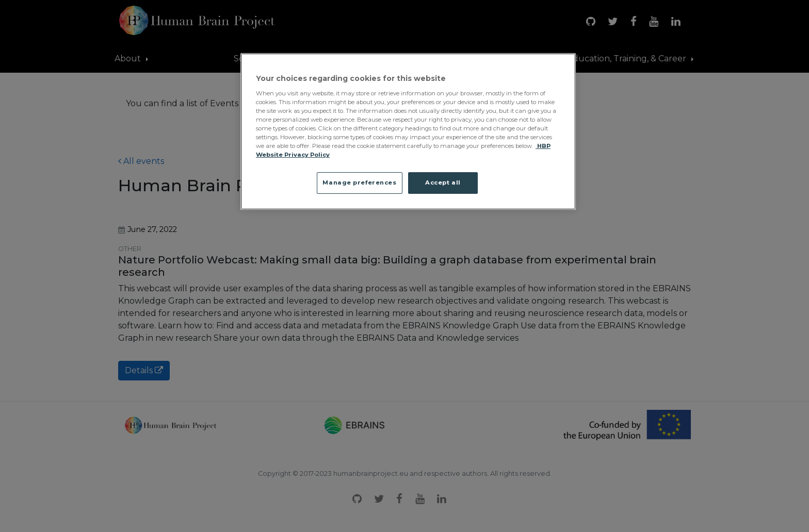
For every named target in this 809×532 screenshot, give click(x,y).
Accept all (443, 182)
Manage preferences (359, 182)
